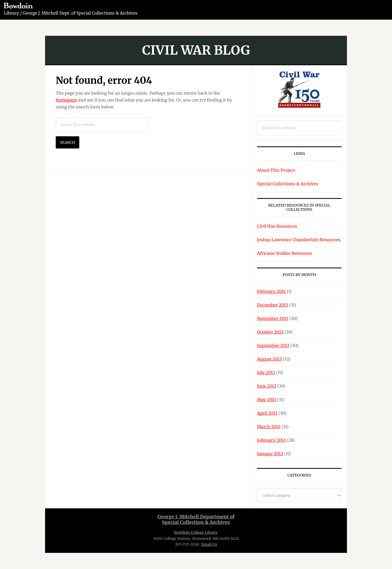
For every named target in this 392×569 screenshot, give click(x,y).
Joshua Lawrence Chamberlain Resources (299, 240)
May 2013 (267, 400)
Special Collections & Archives (288, 184)
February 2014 (271, 291)
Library (12, 13)
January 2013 (270, 454)
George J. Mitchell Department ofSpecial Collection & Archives (196, 520)
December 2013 (273, 305)
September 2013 (273, 345)
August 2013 (269, 359)
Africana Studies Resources (285, 253)
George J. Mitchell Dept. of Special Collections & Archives (80, 13)
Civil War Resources (277, 226)
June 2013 (267, 386)
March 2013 (269, 427)
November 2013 (273, 318)
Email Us (209, 544)
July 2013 (266, 373)
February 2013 (271, 440)
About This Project (276, 170)
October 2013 (270, 332)
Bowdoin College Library (196, 532)
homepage (66, 100)
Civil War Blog (196, 50)
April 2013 (267, 413)
